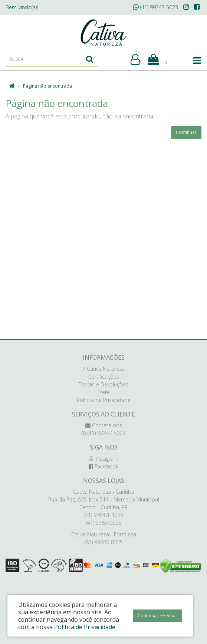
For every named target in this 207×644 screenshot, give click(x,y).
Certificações (104, 377)
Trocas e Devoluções (103, 384)
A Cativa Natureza (103, 369)
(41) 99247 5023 (156, 7)
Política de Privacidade (104, 400)
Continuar (186, 132)
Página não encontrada (47, 86)
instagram (103, 459)
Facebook (103, 466)
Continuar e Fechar (157, 616)
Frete (104, 392)
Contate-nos (104, 425)
